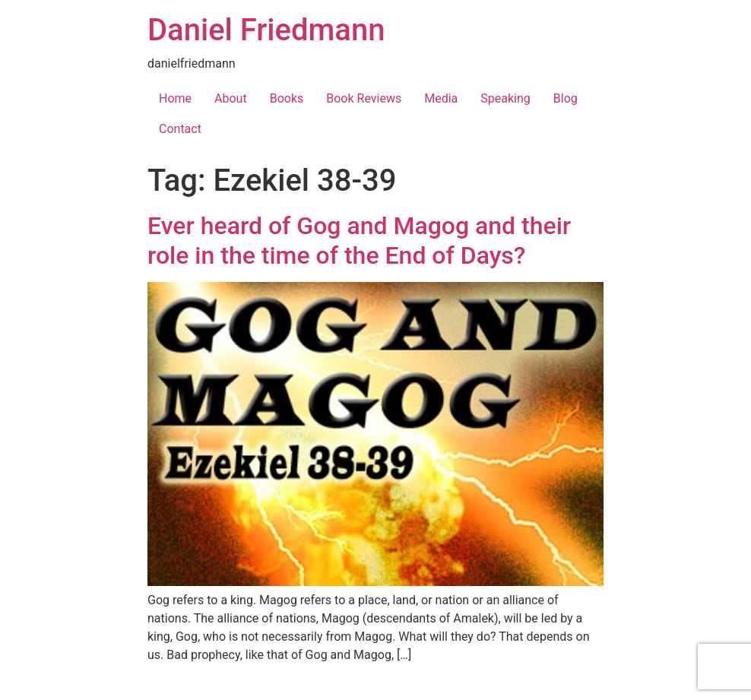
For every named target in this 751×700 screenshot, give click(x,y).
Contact (180, 129)
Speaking (505, 98)
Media (441, 98)
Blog (566, 98)
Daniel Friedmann (266, 30)
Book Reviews (364, 98)
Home (175, 98)
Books (287, 98)
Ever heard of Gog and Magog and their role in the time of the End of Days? (359, 240)
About (231, 98)
